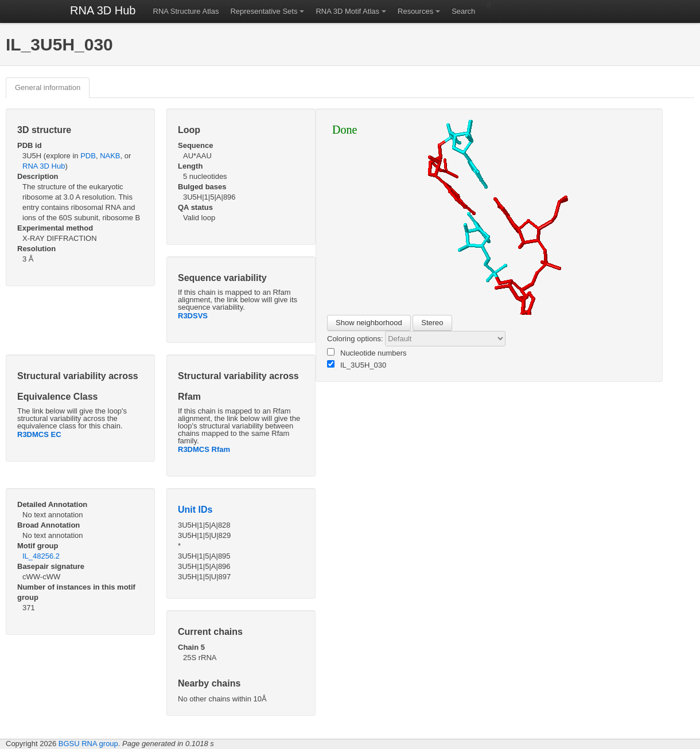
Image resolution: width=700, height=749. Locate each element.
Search (463, 11)
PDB (88, 156)
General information (48, 87)
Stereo (432, 323)
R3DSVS (193, 316)
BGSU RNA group (88, 744)
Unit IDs (195, 510)
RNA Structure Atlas (186, 11)
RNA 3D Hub (103, 10)
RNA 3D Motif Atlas (347, 11)
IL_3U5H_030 (357, 365)
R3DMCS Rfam (204, 449)
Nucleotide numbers (367, 353)
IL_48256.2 (41, 556)
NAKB (110, 156)
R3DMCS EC (39, 434)
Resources (415, 11)
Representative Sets (264, 11)
